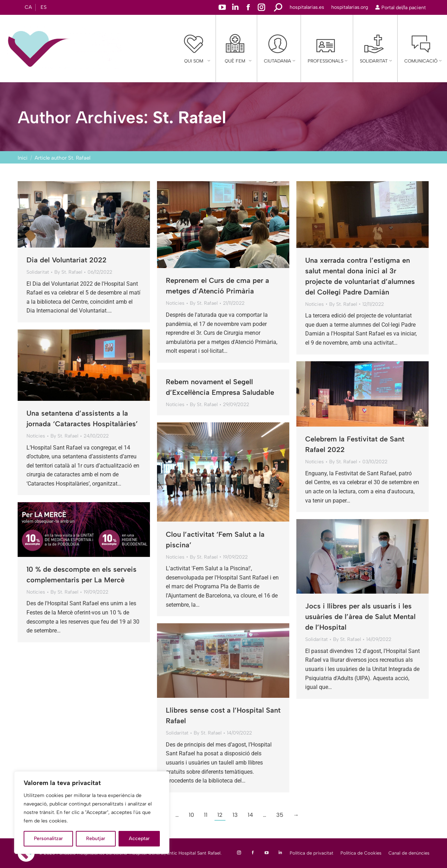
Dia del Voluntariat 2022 (67, 260)
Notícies (175, 303)
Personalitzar (48, 839)
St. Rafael (189, 117)
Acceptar (139, 839)
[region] (92, 813)
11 (206, 815)
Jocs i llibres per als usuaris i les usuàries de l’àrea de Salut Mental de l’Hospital (360, 617)
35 (280, 815)
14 (250, 815)
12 (220, 815)
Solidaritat (38, 272)
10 (191, 815)
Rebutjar (96, 839)
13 (235, 815)
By (68, 272)
